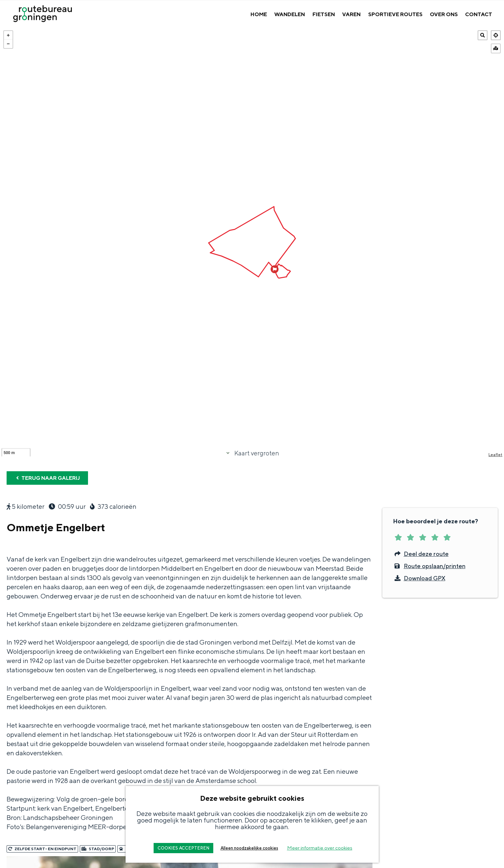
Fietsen (324, 14)
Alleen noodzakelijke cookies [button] (249, 848)
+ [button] (8, 35)
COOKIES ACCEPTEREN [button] (183, 848)
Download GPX (419, 708)
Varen (351, 14)
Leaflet (495, 585)
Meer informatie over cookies (320, 848)
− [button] (8, 44)
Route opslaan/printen (429, 696)
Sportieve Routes (395, 14)
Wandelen (290, 14)
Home (259, 14)
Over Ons (444, 14)
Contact (479, 14)
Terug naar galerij (47, 608)
